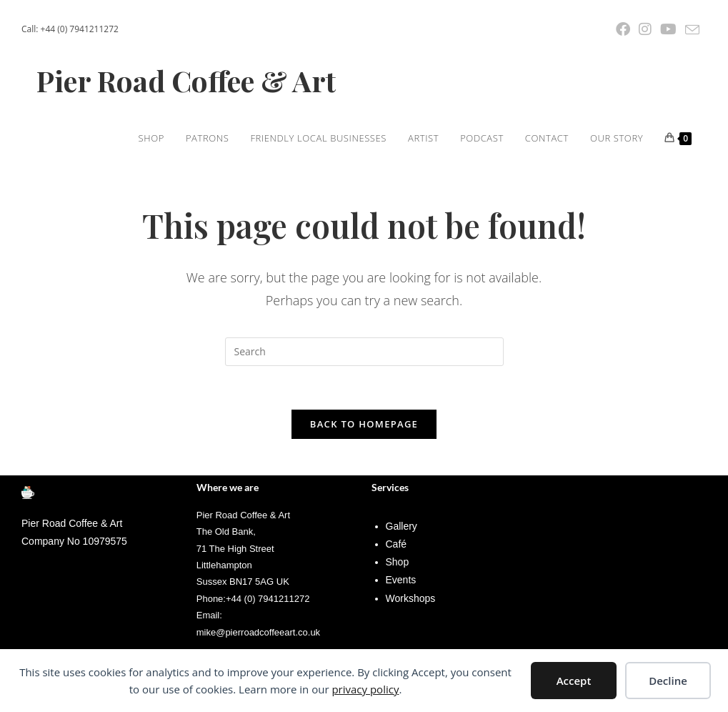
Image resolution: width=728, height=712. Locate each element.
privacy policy (365, 689)
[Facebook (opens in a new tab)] (623, 29)
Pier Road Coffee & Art (186, 80)
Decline (668, 681)
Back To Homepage (364, 424)
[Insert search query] (364, 352)
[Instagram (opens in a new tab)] (645, 29)
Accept (574, 681)
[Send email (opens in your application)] (690, 30)
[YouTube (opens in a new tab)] (668, 29)
